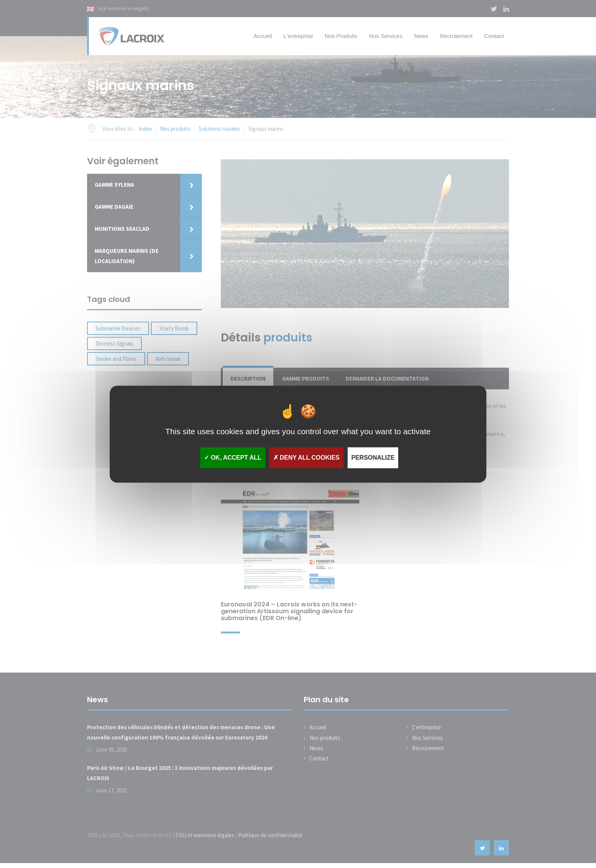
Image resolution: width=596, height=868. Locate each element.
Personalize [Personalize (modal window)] (373, 458)
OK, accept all (233, 458)
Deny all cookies (307, 458)
